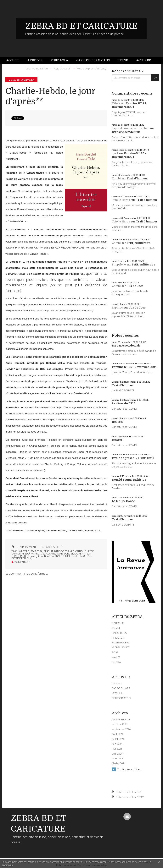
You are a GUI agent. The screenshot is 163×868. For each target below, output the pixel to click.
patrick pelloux (21, 558)
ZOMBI (116, 628)
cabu (82, 556)
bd (32, 551)
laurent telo (83, 554)
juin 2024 (117, 744)
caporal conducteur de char (130, 128)
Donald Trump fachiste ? (129, 480)
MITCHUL (117, 693)
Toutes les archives (129, 769)
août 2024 (117, 734)
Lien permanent (24, 547)
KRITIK (60, 547)
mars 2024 (118, 759)
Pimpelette (119, 265)
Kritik (123, 60)
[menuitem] (15, 60)
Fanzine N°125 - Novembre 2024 (134, 367)
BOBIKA (116, 662)
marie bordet (65, 554)
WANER (116, 657)
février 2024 (119, 763)
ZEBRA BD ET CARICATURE (81, 26)
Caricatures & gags (93, 60)
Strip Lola (59, 60)
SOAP (115, 652)
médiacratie (48, 554)
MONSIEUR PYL (121, 642)
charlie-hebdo (21, 554)
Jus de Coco (135, 286)
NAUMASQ (118, 623)
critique (80, 551)
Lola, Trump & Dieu (37, 68)
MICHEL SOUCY (121, 647)
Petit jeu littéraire (138, 243)
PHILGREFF (118, 638)
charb (15, 556)
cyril (115, 153)
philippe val (28, 556)
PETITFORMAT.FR (121, 698)
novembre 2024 (121, 720)
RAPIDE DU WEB (121, 688)
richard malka (45, 556)
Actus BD (144, 60)
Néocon (117, 422)
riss (89, 556)
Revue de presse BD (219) (91, 68)
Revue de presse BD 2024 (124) (133, 458)
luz (35, 558)
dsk (75, 556)
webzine (24, 551)
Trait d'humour (137, 178)
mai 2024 (117, 749)
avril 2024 (117, 754)
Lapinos (117, 308)
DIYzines (117, 683)
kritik (90, 551)
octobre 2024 (119, 724)
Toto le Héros (121, 200)
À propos (35, 60)
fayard (35, 554)
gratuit (48, 551)
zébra (39, 551)
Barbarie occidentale (126, 132)
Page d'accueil (62, 68)
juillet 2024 (118, 739)
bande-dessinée (64, 551)
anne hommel (63, 556)
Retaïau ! (118, 440)
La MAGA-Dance (123, 501)
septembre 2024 (121, 729)
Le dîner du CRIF (124, 403)
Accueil (13, 60)
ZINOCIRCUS (119, 633)
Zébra (116, 103)
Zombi (116, 178)
